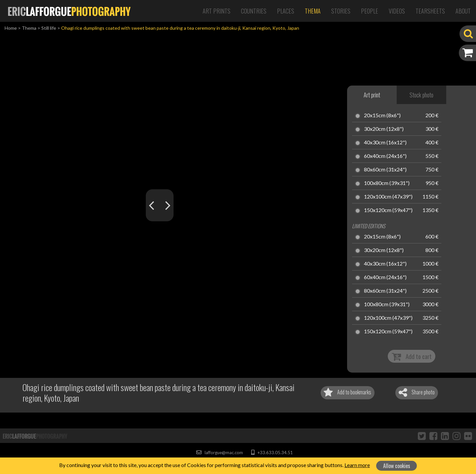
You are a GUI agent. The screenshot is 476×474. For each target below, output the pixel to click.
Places (286, 11)
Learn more (357, 465)
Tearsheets (430, 11)
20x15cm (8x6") (382, 116)
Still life (49, 28)
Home (11, 28)
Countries (254, 11)
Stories (341, 11)
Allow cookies (397, 466)
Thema (313, 11)
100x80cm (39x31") (387, 183)
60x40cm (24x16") (385, 156)
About (463, 11)
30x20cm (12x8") (384, 129)
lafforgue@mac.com (219, 453)
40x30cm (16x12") (385, 143)
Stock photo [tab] (421, 95)
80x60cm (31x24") (385, 170)
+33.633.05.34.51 (272, 453)
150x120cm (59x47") (388, 210)
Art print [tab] (372, 95)
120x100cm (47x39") (388, 197)
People (370, 11)
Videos (397, 11)
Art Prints (217, 11)
